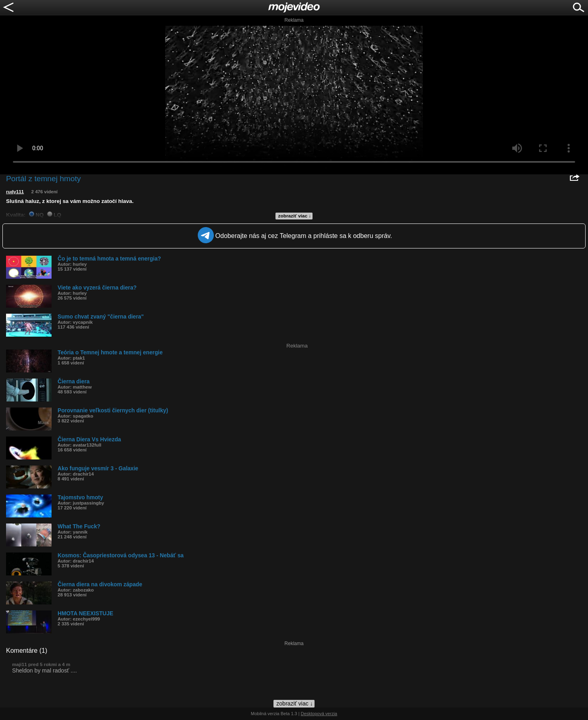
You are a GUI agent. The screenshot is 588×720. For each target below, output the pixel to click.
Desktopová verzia (319, 714)
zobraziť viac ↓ (295, 216)
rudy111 (15, 192)
